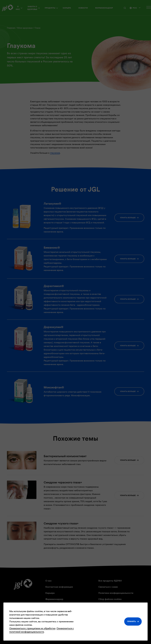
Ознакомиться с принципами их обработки (32, 628)
